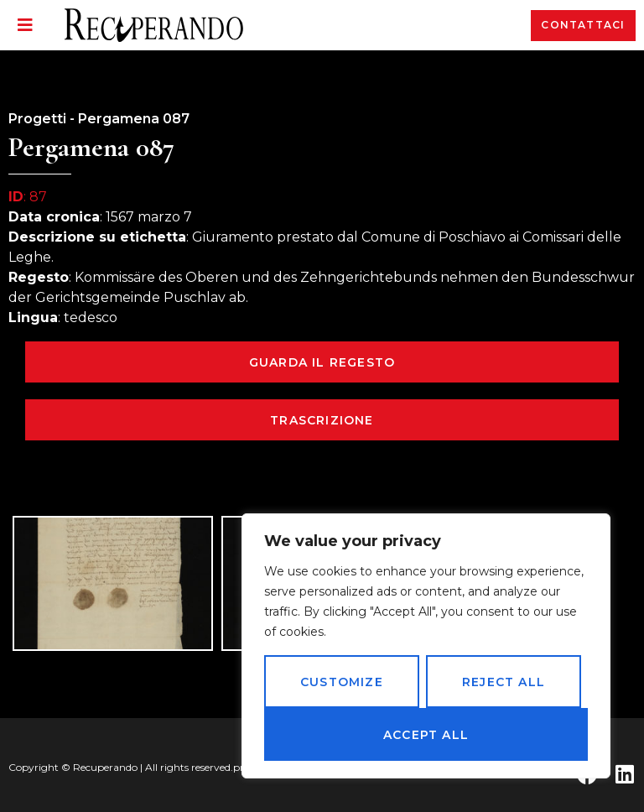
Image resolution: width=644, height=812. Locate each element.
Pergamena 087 (134, 119)
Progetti (37, 119)
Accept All (426, 735)
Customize (342, 682)
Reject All (504, 682)
